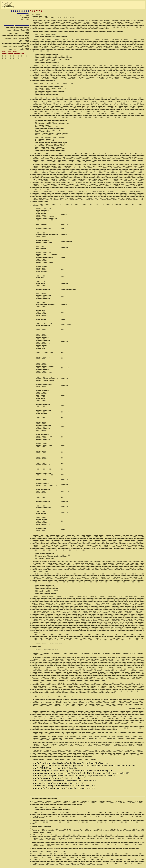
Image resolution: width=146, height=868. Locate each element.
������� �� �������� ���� (17, 50)
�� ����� (25, 19)
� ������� (24, 16)
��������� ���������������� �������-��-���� (16, 43)
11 (119, 669)
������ (26, 17)
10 (97, 639)
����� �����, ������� (19, 34)
